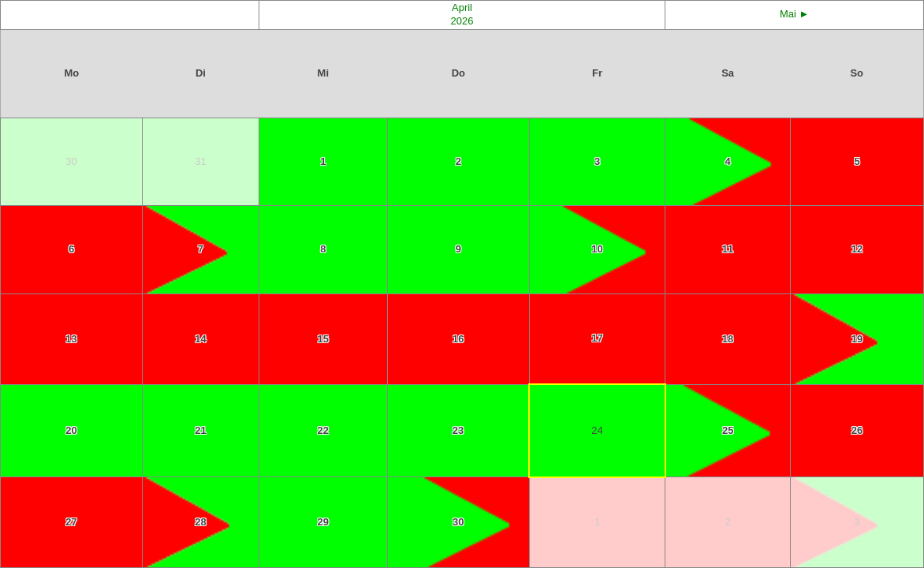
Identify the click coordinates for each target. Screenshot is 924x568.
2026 (462, 21)
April (462, 7)
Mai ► (794, 14)
